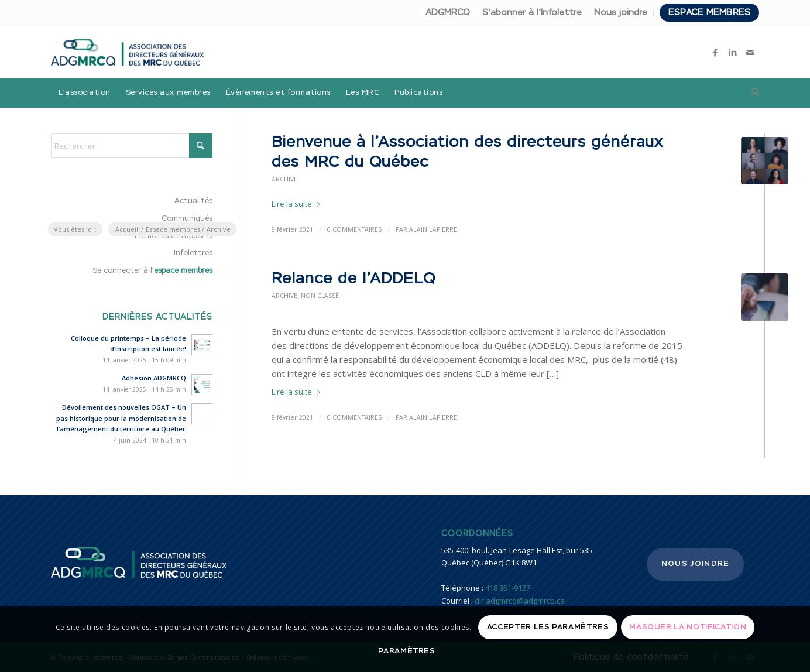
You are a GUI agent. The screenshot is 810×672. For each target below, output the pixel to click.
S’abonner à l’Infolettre (532, 13)
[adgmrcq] (127, 52)
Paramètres (407, 651)
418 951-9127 (508, 588)
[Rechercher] (751, 93)
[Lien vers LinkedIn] (733, 52)
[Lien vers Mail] (750, 52)
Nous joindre (621, 13)
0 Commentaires (354, 417)
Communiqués (187, 219)
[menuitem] (448, 13)
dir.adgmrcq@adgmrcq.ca (520, 601)
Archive (284, 179)
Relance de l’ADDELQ (353, 279)
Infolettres (193, 253)
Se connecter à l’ (152, 271)
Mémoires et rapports (174, 236)
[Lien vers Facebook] (715, 52)
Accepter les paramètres (548, 627)
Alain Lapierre (433, 417)
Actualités (193, 201)
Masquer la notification (688, 627)
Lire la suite (296, 204)
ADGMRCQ (448, 13)
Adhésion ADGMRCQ (154, 378)
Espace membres (709, 13)
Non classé (320, 296)
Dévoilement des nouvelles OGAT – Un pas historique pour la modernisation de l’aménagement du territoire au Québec (121, 418)
